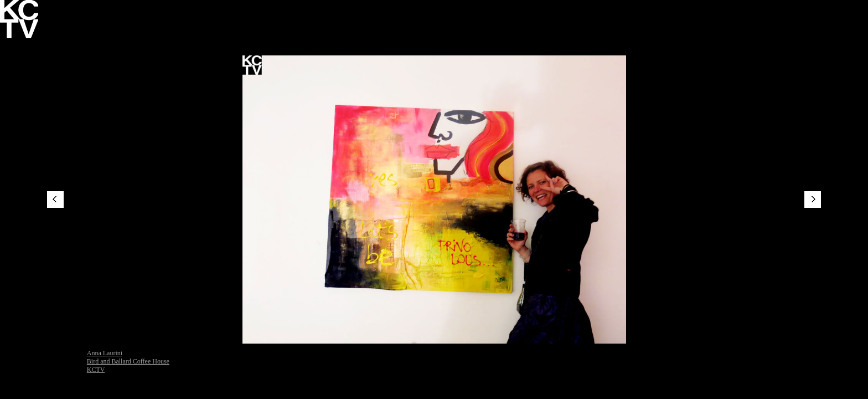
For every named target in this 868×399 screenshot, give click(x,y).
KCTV (96, 370)
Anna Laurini (105, 353)
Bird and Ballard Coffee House (128, 361)
